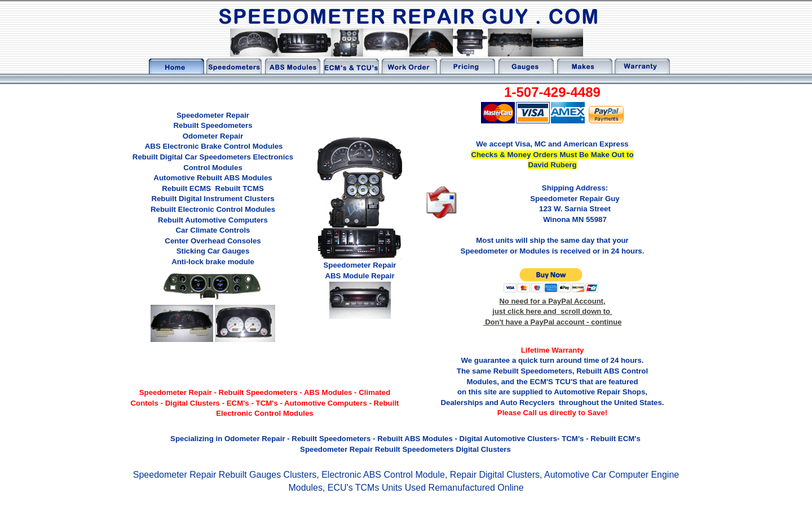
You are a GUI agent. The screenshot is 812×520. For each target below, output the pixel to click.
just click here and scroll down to (552, 311)
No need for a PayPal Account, (552, 301)
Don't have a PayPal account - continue (553, 322)
